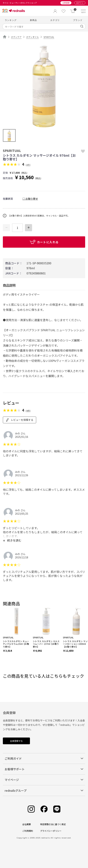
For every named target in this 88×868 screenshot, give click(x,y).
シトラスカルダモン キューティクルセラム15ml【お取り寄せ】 (16, 644)
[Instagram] (31, 809)
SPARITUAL (49, 37)
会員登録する (16, 741)
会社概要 (27, 824)
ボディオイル (33, 37)
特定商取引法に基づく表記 (53, 824)
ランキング (11, 20)
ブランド (78, 20)
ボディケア (16, 37)
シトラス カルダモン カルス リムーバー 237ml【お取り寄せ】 (46, 644)
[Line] (57, 809)
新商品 (33, 20)
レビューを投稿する (20, 420)
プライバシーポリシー (51, 831)
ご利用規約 (28, 831)
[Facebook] (44, 809)
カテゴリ (55, 20)
